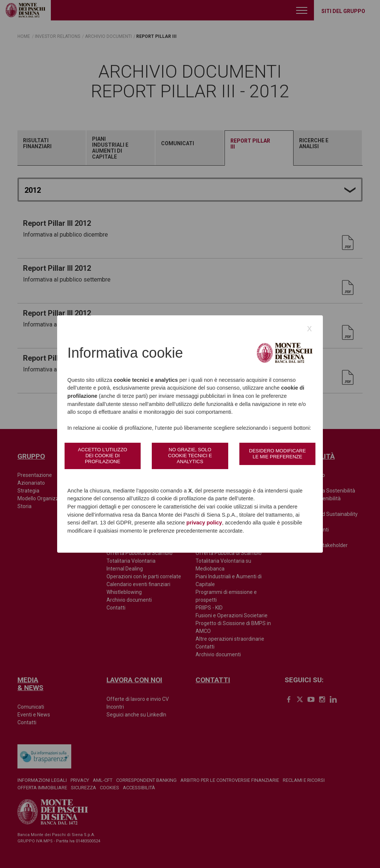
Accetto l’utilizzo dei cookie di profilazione (103, 456)
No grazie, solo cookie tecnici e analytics (190, 456)
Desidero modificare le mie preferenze (277, 454)
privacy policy (204, 523)
